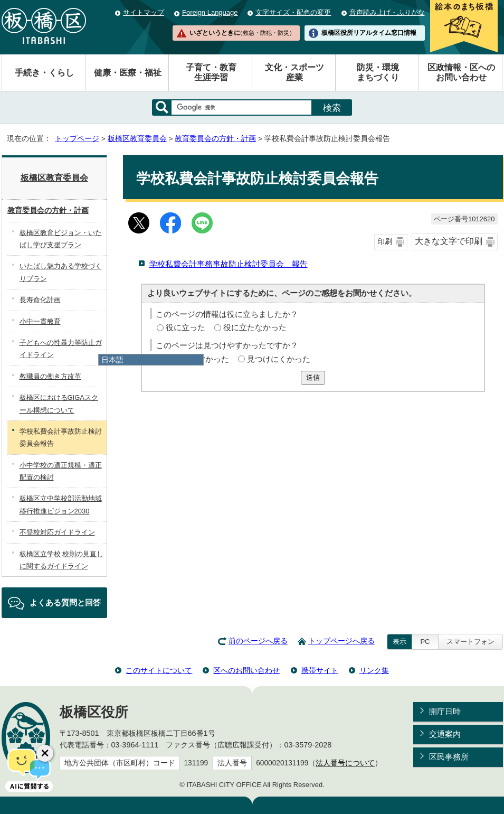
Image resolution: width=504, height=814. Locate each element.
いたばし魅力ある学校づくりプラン (61, 272)
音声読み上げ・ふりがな (387, 12)
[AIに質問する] (29, 769)
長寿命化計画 (40, 300)
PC (425, 642)
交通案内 (445, 734)
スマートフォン (470, 642)
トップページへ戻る (341, 641)
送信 (313, 377)
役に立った (186, 327)
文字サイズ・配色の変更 (293, 12)
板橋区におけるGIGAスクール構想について (59, 404)
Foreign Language (210, 12)
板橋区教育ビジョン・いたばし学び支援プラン (61, 239)
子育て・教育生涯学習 (211, 72)
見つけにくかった (279, 359)
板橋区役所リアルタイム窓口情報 (369, 33)
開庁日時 (445, 711)
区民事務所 (449, 757)
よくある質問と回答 (65, 602)
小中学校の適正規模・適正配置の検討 (61, 471)
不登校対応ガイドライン (57, 532)
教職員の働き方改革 (50, 376)
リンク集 (374, 670)
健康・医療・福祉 (128, 73)
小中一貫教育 (40, 321)
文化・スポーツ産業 (294, 72)
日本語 (112, 360)
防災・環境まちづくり (378, 72)
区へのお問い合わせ (246, 670)
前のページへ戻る (258, 641)
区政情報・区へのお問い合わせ (461, 72)
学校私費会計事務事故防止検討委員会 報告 (229, 264)
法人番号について (345, 763)
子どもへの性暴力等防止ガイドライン (61, 349)
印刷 (385, 242)
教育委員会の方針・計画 (215, 139)
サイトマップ (144, 12)
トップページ (77, 139)
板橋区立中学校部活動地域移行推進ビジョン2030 (61, 504)
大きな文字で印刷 (449, 241)
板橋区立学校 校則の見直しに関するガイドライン (62, 560)
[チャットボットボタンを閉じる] (45, 753)
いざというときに (242, 33)
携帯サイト (320, 670)
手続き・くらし (44, 73)
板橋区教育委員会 (137, 139)
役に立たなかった (255, 327)
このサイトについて (159, 670)
